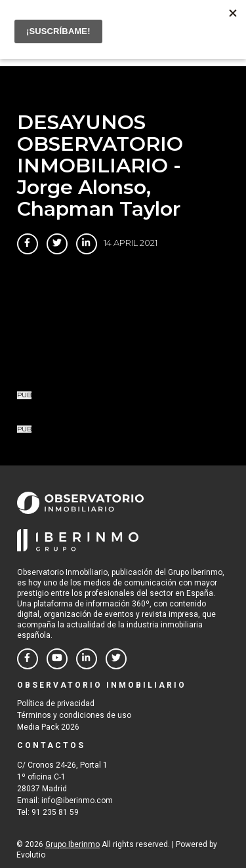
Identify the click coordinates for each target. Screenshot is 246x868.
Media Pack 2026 (48, 727)
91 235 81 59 (55, 812)
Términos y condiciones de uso (74, 715)
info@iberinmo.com (77, 800)
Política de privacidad (56, 703)
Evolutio (31, 855)
